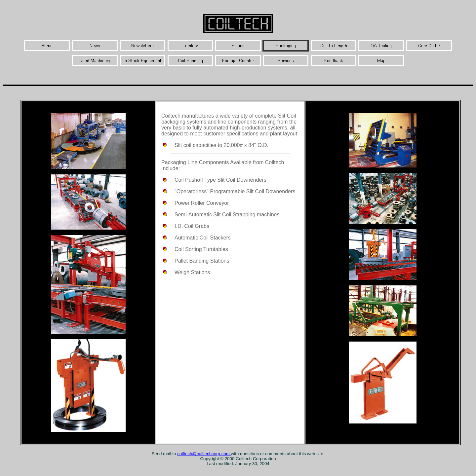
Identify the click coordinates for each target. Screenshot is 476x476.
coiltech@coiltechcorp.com (204, 454)
